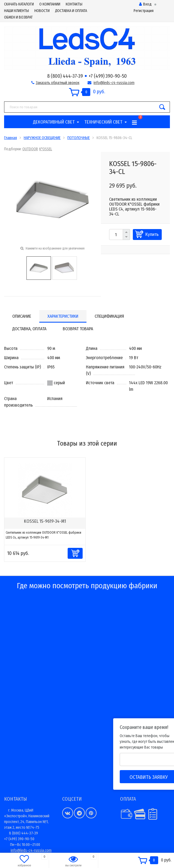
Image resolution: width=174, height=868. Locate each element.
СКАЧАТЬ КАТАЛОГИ (19, 4)
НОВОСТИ (42, 11)
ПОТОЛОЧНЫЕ (79, 138)
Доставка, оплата (29, 329)
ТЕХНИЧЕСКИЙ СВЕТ (103, 122)
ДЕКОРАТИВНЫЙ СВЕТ (54, 122)
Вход (145, 4)
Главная (10, 138)
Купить (152, 234)
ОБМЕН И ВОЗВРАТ (18, 17)
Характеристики (63, 316)
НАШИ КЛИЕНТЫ (16, 11)
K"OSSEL (46, 149)
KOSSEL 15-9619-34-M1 (45, 521)
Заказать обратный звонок (58, 83)
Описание (22, 316)
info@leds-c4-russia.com (114, 83)
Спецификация (109, 316)
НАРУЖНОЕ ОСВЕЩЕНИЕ (42, 138)
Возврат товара (78, 329)
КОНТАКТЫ (74, 4)
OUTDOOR (30, 149)
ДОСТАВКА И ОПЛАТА (71, 11)
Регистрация (144, 11)
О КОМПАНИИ (50, 4)
